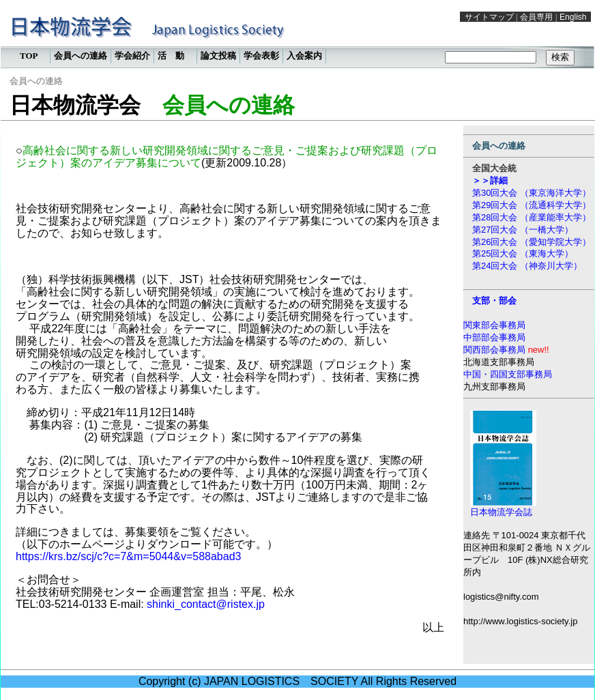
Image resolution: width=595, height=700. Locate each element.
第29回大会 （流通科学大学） (532, 205)
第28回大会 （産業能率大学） (532, 217)
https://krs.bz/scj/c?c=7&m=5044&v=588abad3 (128, 556)
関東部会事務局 (494, 325)
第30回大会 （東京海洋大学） (532, 193)
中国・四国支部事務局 (508, 374)
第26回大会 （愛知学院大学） (532, 242)
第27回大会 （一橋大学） (523, 230)
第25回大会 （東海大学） (523, 253)
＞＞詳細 (490, 180)
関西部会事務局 (496, 350)
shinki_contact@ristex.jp (206, 604)
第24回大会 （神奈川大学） (527, 266)
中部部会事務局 (494, 337)
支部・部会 (494, 301)
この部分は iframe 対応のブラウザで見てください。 (297, 38)
